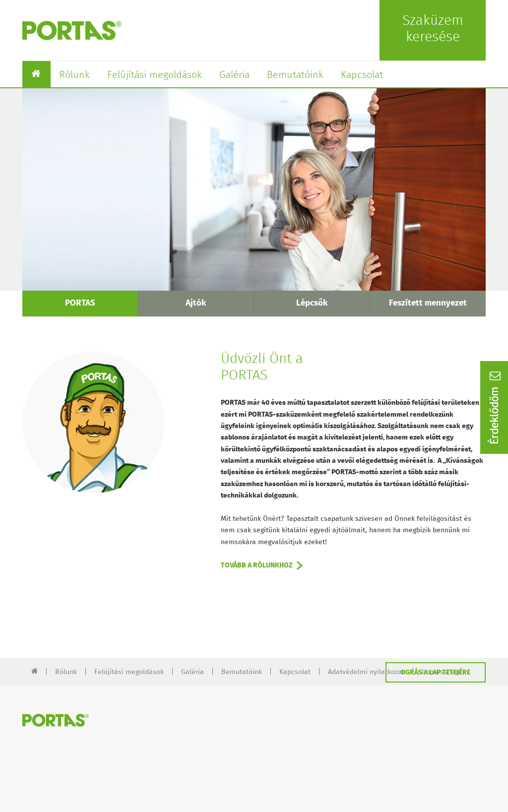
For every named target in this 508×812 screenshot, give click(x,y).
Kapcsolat (362, 75)
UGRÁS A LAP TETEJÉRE (436, 673)
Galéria (234, 75)
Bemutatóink (295, 75)
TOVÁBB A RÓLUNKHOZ (257, 565)
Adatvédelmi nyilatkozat (366, 672)
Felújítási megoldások (155, 75)
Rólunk (74, 75)
